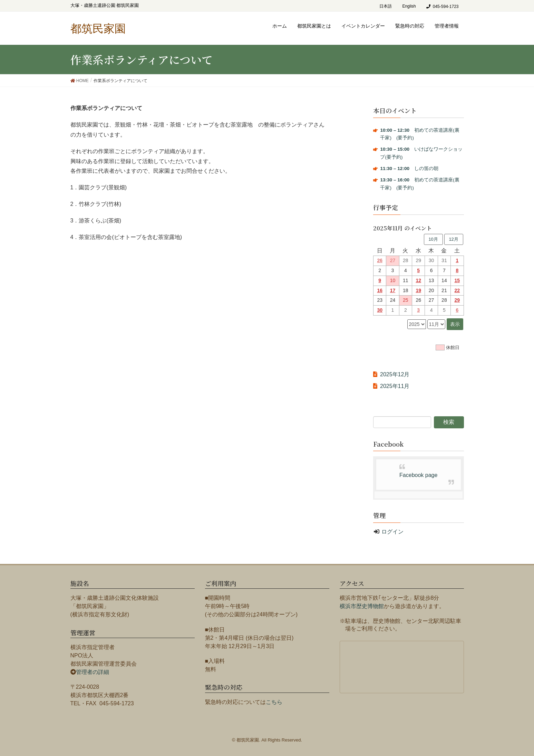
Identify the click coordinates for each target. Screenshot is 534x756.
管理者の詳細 (93, 672)
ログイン (392, 532)
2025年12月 (395, 374)
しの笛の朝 (409, 168)
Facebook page (418, 475)
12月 (453, 239)
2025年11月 (395, 386)
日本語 (386, 6)
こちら (274, 702)
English (409, 6)
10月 (433, 239)
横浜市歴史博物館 (362, 606)
